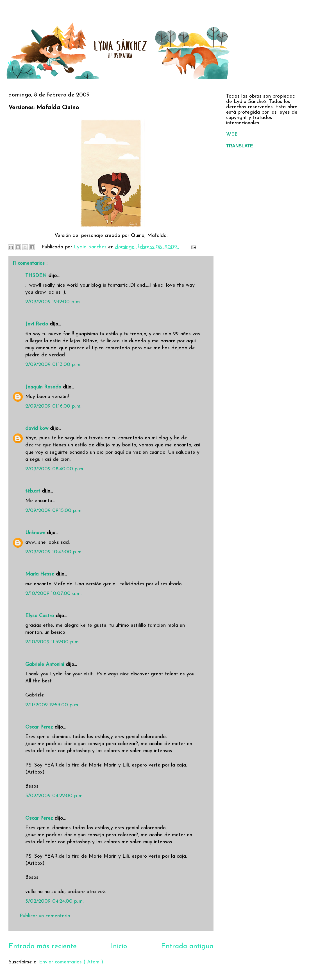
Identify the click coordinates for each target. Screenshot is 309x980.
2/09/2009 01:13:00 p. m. (53, 365)
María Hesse (41, 574)
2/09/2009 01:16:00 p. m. (53, 406)
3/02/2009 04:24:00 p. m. (54, 901)
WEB (232, 135)
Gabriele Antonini (46, 665)
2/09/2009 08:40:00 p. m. (55, 469)
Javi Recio (38, 324)
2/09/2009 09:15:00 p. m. (54, 511)
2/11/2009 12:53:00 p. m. (52, 705)
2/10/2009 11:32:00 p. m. (52, 642)
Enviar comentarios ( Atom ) (71, 962)
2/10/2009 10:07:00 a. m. (53, 594)
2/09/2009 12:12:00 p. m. (53, 302)
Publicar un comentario (45, 916)
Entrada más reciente (43, 946)
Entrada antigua (187, 946)
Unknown (36, 533)
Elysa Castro (40, 616)
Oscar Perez (40, 727)
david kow (38, 429)
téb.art (34, 491)
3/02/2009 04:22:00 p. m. (54, 796)
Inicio (119, 946)
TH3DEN (37, 276)
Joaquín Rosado (44, 387)
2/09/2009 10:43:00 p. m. (54, 552)
